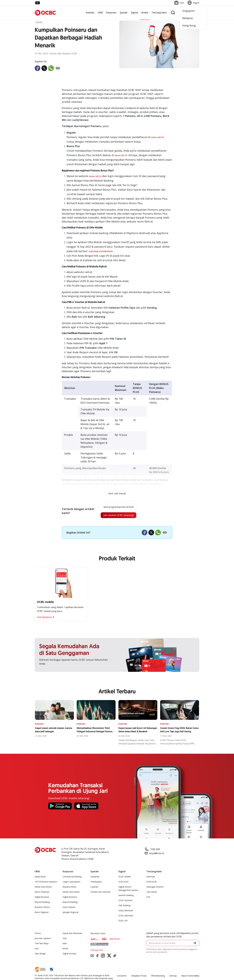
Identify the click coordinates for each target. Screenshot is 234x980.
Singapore (188, 11)
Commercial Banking (72, 879)
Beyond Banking (42, 904)
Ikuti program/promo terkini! (118, 508)
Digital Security (69, 956)
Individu (90, 13)
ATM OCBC (124, 884)
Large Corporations (71, 884)
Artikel (145, 13)
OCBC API (123, 923)
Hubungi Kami (97, 952)
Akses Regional (42, 914)
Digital (134, 13)
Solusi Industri (69, 909)
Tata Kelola (152, 894)
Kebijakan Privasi (139, 978)
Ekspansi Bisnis (69, 889)
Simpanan (95, 879)
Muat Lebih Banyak (117, 493)
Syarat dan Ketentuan (72, 935)
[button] (195, 945)
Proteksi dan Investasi (101, 894)
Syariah (124, 13)
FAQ (65, 940)
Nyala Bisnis (40, 879)
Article (65, 950)
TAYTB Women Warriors (46, 884)
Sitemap (173, 978)
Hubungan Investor (155, 889)
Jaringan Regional (70, 914)
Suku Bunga (40, 956)
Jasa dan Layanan (43, 940)
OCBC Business (126, 902)
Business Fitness (42, 909)
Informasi (151, 879)
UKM (100, 13)
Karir (65, 945)
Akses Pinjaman (42, 894)
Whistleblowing (158, 978)
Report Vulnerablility (190, 978)
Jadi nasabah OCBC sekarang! (118, 517)
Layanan (94, 889)
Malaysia (187, 18)
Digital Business (42, 899)
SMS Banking (124, 907)
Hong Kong (189, 25)
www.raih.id (157, 137)
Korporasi (111, 13)
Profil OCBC (152, 884)
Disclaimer (122, 978)
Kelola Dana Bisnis (43, 889)
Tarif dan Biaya (42, 945)
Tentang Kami (159, 13)
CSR (148, 899)
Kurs (37, 950)
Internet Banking (126, 897)
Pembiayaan (96, 884)
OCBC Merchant (126, 918)
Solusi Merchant (126, 912)
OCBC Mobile (125, 879)
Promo (38, 935)
